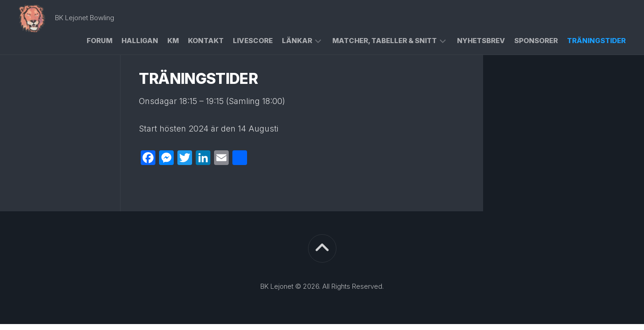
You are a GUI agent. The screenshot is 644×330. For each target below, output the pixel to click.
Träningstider (596, 41)
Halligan (140, 41)
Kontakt (206, 41)
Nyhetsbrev (481, 41)
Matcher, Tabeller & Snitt (385, 41)
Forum (99, 41)
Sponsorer (536, 41)
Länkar (297, 41)
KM (173, 41)
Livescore (253, 41)
